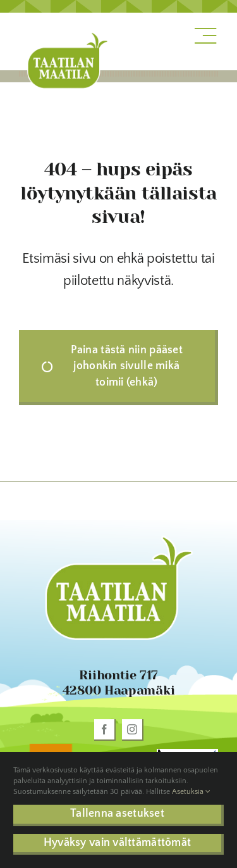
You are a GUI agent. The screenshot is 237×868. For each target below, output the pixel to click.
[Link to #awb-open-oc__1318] (205, 36)
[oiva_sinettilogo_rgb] (50, 746)
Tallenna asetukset (117, 814)
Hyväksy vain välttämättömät (117, 843)
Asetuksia (191, 792)
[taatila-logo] (68, 34)
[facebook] (105, 730)
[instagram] (133, 730)
